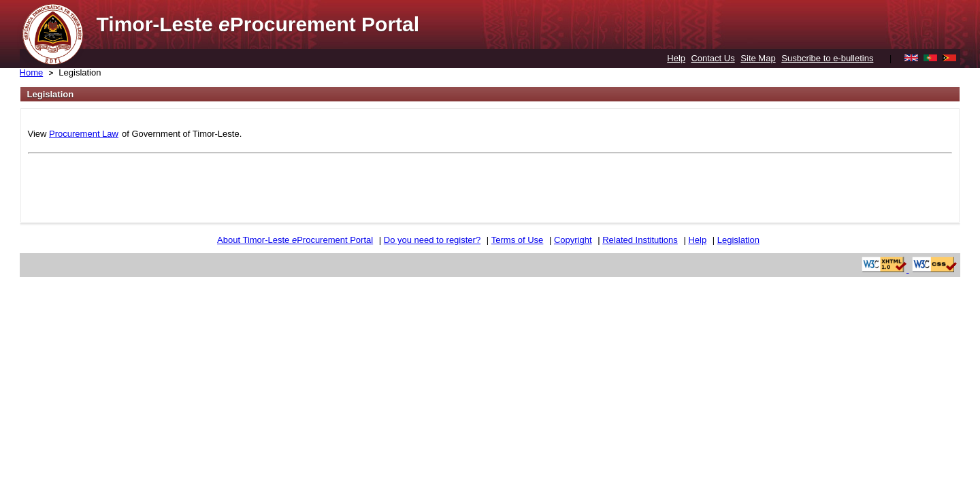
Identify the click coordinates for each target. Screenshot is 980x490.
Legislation (80, 72)
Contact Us (713, 58)
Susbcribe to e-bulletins (827, 58)
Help (676, 58)
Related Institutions (640, 240)
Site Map (758, 58)
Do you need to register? (432, 240)
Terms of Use (518, 240)
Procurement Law (84, 134)
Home (32, 72)
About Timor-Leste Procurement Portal (295, 240)
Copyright (573, 240)
